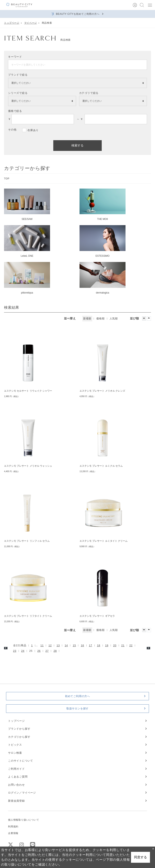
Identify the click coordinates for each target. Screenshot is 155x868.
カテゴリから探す (19, 737)
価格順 (100, 318)
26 (39, 651)
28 (55, 651)
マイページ (31, 23)
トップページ (12, 23)
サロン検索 (15, 753)
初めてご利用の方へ (77, 696)
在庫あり (33, 130)
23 (15, 651)
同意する (140, 857)
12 (50, 645)
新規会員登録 (16, 801)
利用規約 (13, 827)
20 (115, 645)
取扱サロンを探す (77, 708)
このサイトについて (21, 761)
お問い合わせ (16, 785)
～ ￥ (79, 119)
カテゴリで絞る (89, 93)
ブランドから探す (19, 729)
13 (58, 645)
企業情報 (13, 833)
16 (82, 645)
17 (91, 645)
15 (74, 645)
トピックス (15, 745)
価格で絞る (15, 111)
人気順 (114, 318)
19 (107, 645)
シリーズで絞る (18, 93)
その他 (12, 130)
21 (123, 645)
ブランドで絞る (18, 75)
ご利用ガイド (16, 769)
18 (99, 645)
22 (131, 645)
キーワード (15, 57)
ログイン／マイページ (22, 793)
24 (23, 651)
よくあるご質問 (18, 777)
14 (66, 645)
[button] (150, 5)
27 (47, 651)
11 (42, 645)
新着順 (87, 318)
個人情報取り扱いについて (24, 820)
